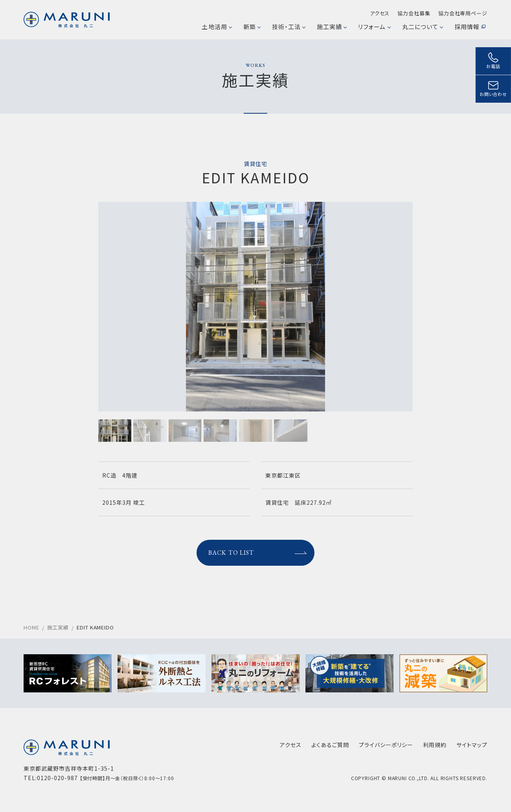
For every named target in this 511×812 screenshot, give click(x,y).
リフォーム (374, 27)
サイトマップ (472, 745)
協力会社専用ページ (463, 13)
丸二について (422, 27)
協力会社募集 (414, 13)
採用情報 (470, 27)
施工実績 (332, 27)
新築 (252, 27)
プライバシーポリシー (386, 745)
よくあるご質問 (330, 745)
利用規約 (435, 745)
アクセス (380, 13)
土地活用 (216, 27)
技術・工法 (289, 27)
